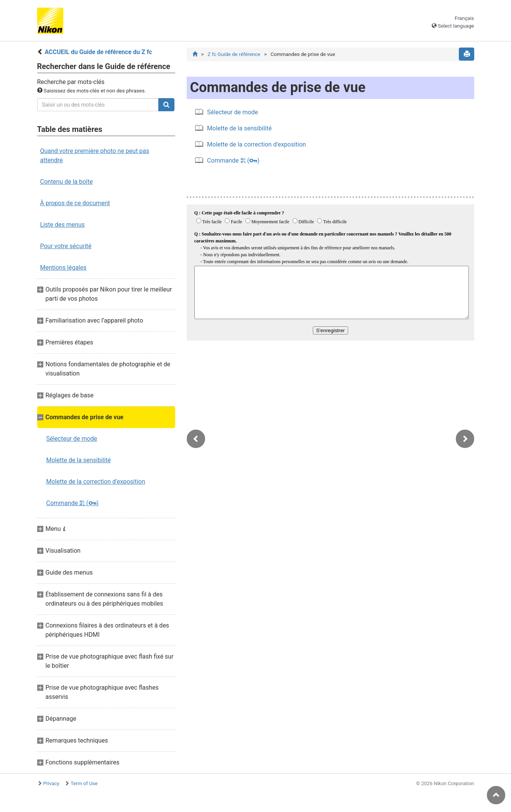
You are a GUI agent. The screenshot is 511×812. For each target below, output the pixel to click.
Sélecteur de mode (72, 439)
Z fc (234, 54)
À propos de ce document (75, 203)
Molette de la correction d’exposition (96, 482)
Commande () (73, 503)
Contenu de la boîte (67, 182)
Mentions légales (63, 268)
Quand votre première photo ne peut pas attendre (95, 156)
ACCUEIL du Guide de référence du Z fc (98, 52)
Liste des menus (63, 225)
